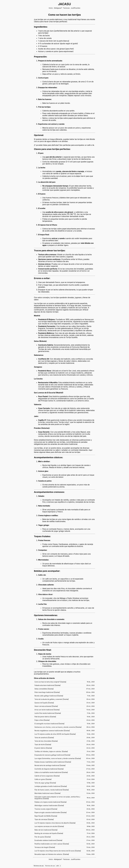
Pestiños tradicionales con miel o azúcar (49, 844)
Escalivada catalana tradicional (45, 840)
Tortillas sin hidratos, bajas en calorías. (48, 751)
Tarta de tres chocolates (43, 741)
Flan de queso (39, 837)
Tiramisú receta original (43, 809)
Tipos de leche (40, 744)
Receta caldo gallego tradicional (46, 696)
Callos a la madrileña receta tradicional (48, 772)
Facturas (66, 8)
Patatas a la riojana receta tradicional (47, 802)
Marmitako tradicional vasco (44, 793)
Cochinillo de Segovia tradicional (46, 769)
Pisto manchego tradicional (44, 692)
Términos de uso (50, 866)
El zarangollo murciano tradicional (46, 724)
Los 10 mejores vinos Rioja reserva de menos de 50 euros (55, 851)
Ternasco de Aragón (42, 847)
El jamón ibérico (40, 748)
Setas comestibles (41, 689)
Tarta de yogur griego (42, 783)
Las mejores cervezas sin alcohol (46, 826)
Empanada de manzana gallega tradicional (49, 755)
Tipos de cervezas (41, 819)
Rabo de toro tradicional (43, 830)
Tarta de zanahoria (41, 738)
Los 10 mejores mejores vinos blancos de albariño (52, 823)
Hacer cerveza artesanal (43, 706)
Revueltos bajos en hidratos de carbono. (49, 854)
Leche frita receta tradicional (45, 713)
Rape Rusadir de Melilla (43, 816)
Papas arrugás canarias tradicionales (47, 812)
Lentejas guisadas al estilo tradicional (47, 786)
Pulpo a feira (39, 720)
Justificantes (76, 8)
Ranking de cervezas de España (46, 833)
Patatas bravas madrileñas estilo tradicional (50, 762)
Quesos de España (41, 703)
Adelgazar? (58, 8)
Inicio (51, 8)
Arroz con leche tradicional (44, 710)
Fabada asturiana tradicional (44, 685)
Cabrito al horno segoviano (44, 776)
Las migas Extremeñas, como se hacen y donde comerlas (55, 758)
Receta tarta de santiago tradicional (47, 765)
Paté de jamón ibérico (42, 717)
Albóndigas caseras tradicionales (46, 805)
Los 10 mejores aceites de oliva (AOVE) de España (52, 734)
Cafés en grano (40, 779)
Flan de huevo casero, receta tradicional (48, 790)
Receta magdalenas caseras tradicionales (49, 731)
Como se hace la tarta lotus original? (47, 682)
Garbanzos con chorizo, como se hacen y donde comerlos (55, 727)
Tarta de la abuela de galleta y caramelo (48, 699)
